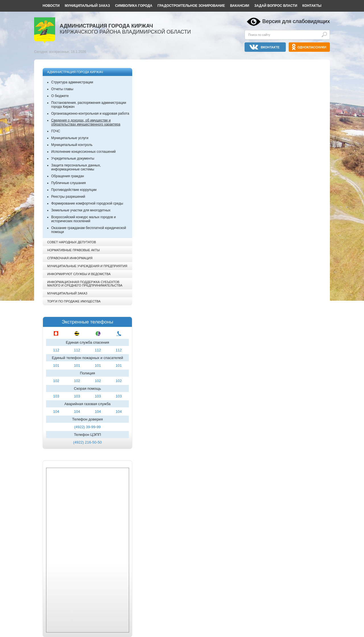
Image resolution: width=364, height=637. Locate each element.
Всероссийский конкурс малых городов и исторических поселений (83, 219)
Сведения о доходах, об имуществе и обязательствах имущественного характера (86, 122)
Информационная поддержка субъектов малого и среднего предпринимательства (85, 284)
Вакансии (240, 6)
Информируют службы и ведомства (79, 274)
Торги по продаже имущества (74, 301)
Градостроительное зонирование (191, 6)
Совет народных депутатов (72, 242)
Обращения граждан (68, 176)
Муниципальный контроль (72, 145)
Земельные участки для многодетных (81, 210)
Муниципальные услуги (70, 138)
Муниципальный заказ (87, 6)
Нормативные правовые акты (73, 250)
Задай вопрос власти (276, 6)
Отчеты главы (62, 89)
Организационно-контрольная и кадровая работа (90, 114)
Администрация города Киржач (75, 72)
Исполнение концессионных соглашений (83, 152)
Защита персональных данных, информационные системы (76, 167)
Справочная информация (70, 258)
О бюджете (60, 96)
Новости (51, 6)
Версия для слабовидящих (296, 21)
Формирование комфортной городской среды (87, 203)
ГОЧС (56, 131)
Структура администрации (72, 82)
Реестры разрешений (68, 197)
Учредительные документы (73, 158)
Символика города (134, 6)
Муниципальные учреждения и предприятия (87, 266)
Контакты (312, 6)
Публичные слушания (68, 183)
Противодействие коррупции (74, 190)
